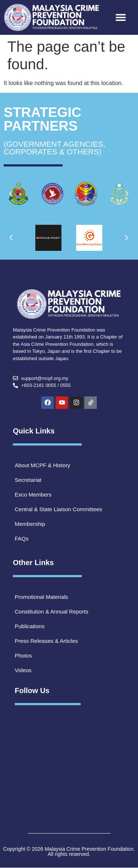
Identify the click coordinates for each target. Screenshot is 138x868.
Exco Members (33, 495)
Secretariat (28, 480)
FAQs (22, 539)
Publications (30, 626)
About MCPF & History (43, 465)
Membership (30, 524)
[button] (121, 17)
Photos (23, 655)
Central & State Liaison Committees (59, 509)
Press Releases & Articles (46, 641)
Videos (23, 670)
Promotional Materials (41, 597)
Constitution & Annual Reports (52, 611)
